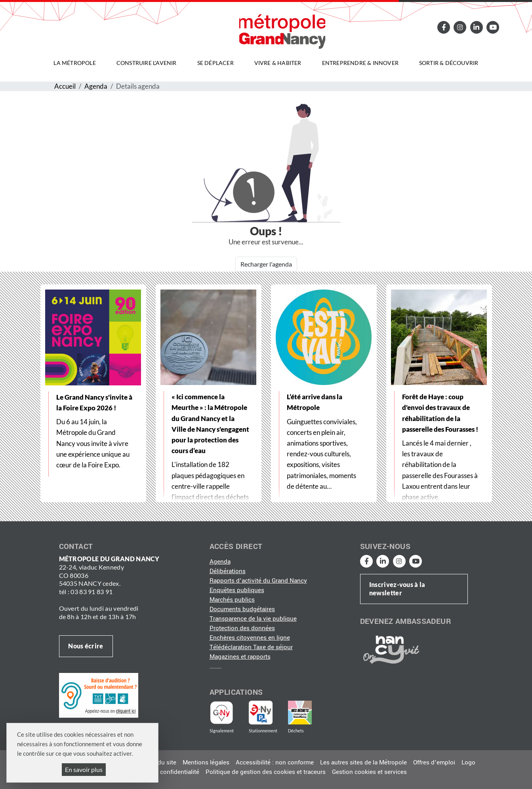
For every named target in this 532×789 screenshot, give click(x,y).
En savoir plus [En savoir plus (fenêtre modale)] (84, 769)
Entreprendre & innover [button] (360, 63)
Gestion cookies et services (369, 772)
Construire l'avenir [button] (147, 63)
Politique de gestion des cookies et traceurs (266, 772)
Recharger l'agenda (266, 264)
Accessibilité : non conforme (275, 762)
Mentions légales (206, 762)
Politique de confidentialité (162, 772)
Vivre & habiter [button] (278, 63)
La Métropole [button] (74, 63)
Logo (468, 762)
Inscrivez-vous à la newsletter (397, 589)
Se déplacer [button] (215, 63)
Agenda (96, 86)
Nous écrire (86, 646)
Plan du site (160, 762)
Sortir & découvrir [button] (449, 63)
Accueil (65, 86)
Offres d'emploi (434, 762)
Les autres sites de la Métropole (363, 762)
